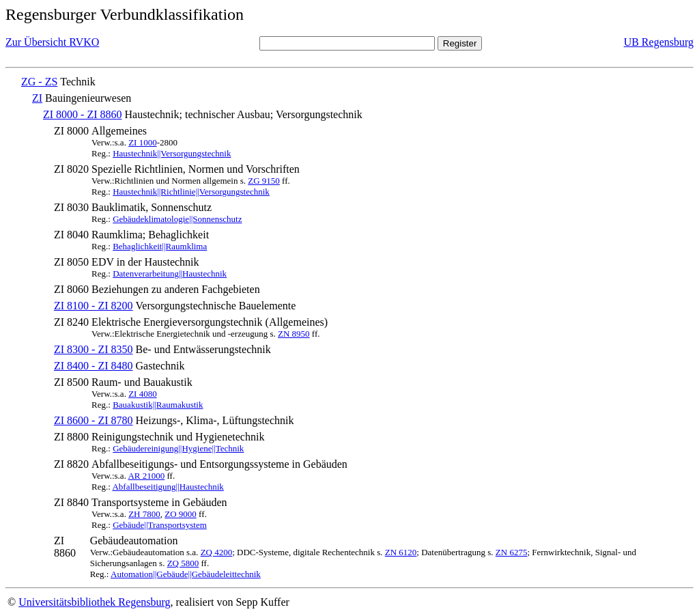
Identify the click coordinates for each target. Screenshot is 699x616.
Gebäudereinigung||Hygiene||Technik (178, 448)
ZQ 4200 (217, 552)
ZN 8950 (294, 334)
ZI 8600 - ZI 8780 (94, 420)
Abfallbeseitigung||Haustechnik (168, 487)
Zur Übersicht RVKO (52, 42)
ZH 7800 (144, 514)
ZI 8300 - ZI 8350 (94, 349)
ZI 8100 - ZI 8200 (94, 306)
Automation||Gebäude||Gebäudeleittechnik (186, 574)
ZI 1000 (143, 142)
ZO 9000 (181, 514)
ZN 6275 (512, 552)
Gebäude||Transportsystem (160, 525)
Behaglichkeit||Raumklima (160, 246)
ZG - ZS (39, 82)
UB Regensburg (659, 42)
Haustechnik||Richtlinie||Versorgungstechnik (191, 192)
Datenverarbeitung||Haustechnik (170, 274)
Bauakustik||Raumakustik (158, 405)
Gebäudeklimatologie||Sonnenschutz (177, 219)
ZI (37, 98)
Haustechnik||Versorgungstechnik (172, 153)
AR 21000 (146, 476)
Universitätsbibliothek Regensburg (94, 602)
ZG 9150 (264, 181)
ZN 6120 (401, 552)
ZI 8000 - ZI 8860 (83, 114)
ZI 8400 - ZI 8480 (94, 366)
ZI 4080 (143, 394)
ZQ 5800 (183, 563)
